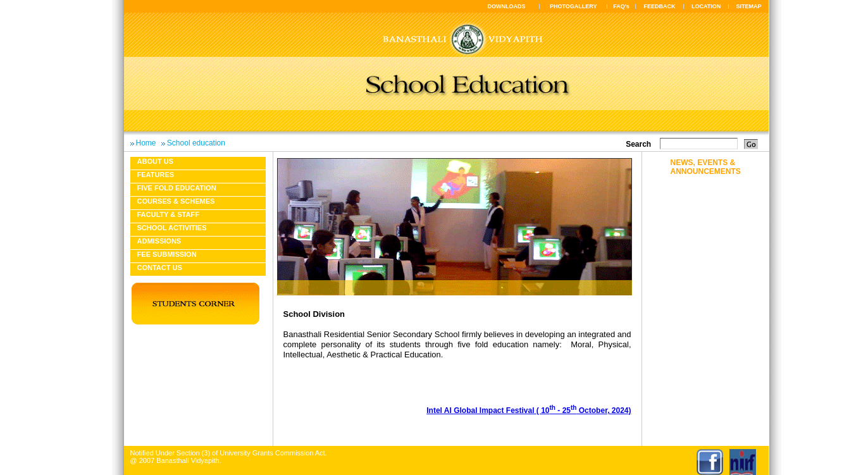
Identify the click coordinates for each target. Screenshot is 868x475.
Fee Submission (167, 254)
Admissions (159, 241)
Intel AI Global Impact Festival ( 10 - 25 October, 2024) (529, 410)
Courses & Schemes (176, 201)
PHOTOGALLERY (573, 6)
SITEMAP (748, 6)
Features (156, 175)
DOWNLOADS (507, 6)
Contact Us (160, 268)
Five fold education (177, 188)
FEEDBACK (660, 6)
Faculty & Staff (168, 214)
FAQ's (621, 6)
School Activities (172, 228)
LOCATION (706, 6)
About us (155, 161)
